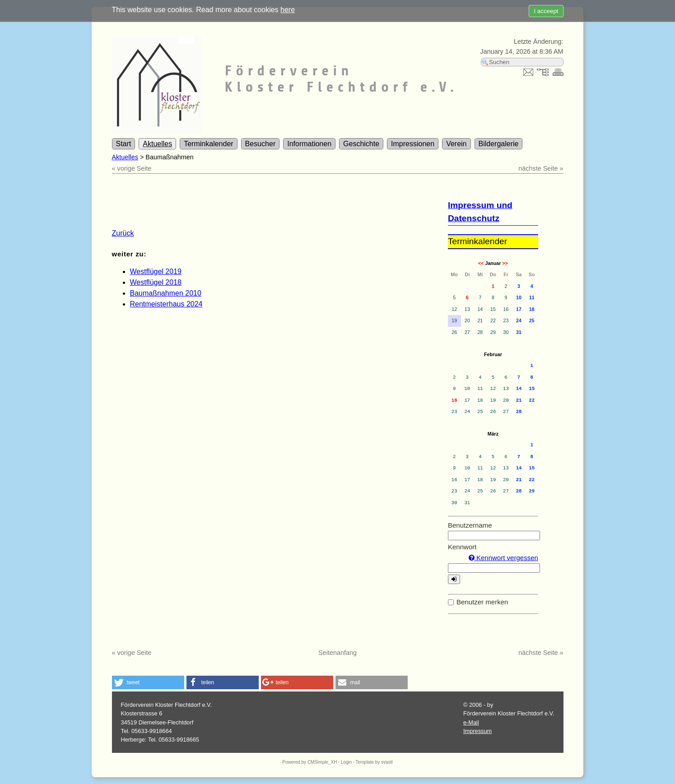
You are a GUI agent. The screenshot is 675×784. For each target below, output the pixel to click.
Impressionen (413, 144)
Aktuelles (157, 144)
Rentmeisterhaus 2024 (166, 304)
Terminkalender (208, 144)
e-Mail (471, 722)
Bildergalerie (499, 144)
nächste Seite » (541, 168)
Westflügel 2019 (156, 271)
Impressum (477, 731)
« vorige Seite (132, 168)
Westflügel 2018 (156, 282)
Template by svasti (374, 762)
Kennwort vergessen (503, 558)
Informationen (309, 144)
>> (505, 263)
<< (481, 263)
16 (454, 400)
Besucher (261, 144)
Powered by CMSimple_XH (310, 762)
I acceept (546, 11)
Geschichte (361, 144)
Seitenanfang (337, 653)
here (288, 10)
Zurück (123, 233)
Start (124, 144)
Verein (456, 144)
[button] (148, 682)
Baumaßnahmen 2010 (166, 293)
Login (346, 762)
